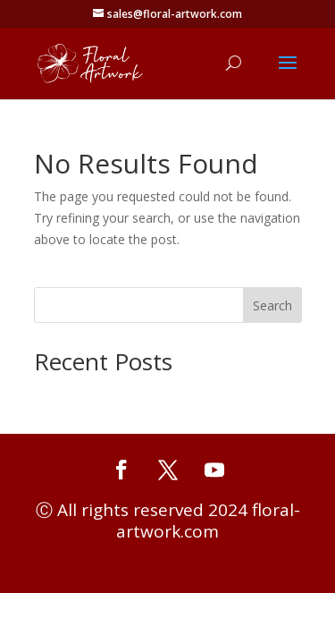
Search (272, 305)
